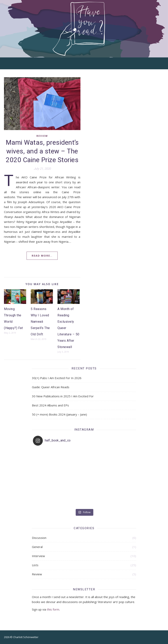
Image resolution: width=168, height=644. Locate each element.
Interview (38, 556)
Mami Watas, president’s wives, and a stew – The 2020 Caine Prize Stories (42, 151)
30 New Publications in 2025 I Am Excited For (63, 396)
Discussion (39, 538)
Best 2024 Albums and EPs (50, 405)
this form (53, 609)
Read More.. (42, 256)
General (37, 547)
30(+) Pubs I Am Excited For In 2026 (57, 378)
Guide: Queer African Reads (51, 387)
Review (42, 136)
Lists (35, 565)
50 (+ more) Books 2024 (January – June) (59, 414)
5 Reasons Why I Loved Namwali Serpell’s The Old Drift (40, 322)
